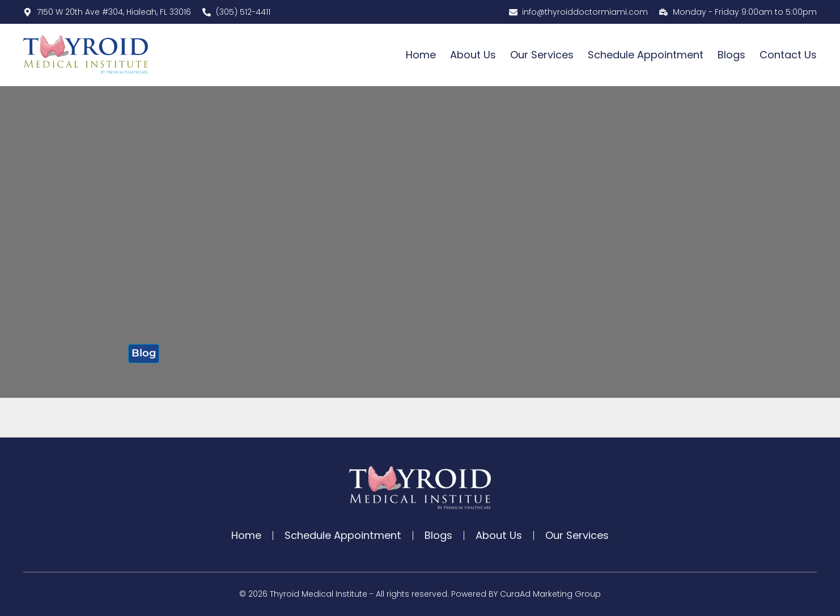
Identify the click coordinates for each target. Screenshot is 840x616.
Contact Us (788, 55)
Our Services (542, 55)
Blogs (731, 55)
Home (421, 55)
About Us (473, 55)
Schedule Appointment (646, 55)
